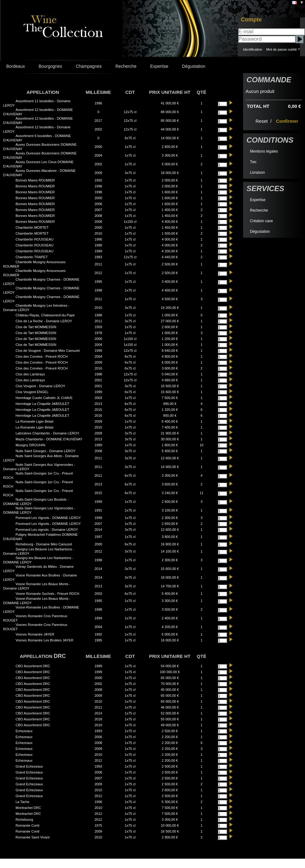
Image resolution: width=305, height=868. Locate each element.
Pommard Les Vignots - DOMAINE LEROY (48, 518)
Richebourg (24, 820)
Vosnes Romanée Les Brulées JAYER (45, 640)
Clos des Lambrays (30, 374)
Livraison (257, 172)
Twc (253, 162)
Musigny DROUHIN (30, 445)
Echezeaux (24, 731)
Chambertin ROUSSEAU (35, 239)
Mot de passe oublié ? (283, 49)
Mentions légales (264, 151)
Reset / (264, 121)
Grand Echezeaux (29, 766)
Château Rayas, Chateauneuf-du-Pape (45, 315)
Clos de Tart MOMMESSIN (36, 327)
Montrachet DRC (28, 808)
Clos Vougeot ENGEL (32, 392)
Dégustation (194, 66)
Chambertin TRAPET (32, 257)
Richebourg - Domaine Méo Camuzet (44, 544)
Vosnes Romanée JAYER (35, 634)
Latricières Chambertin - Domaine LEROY (47, 433)
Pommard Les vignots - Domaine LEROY (47, 530)
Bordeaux (16, 66)
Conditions (270, 140)
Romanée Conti (27, 825)
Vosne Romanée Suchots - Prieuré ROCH (47, 594)
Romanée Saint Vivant (33, 837)
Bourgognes (50, 66)
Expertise (159, 66)
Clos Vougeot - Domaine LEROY (40, 386)
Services (265, 188)
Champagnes (89, 66)
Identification (253, 49)
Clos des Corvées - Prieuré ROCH (42, 356)
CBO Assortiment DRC (33, 666)
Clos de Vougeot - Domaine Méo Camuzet (48, 351)
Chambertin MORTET (32, 227)
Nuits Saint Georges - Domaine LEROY (46, 451)
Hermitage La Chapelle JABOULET (42, 404)
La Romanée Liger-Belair (35, 421)
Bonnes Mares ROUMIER (35, 180)
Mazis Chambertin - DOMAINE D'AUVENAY (49, 439)
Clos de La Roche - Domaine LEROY (44, 321)
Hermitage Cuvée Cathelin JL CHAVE (44, 398)
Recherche (126, 66)
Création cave (261, 221)
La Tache (22, 802)
